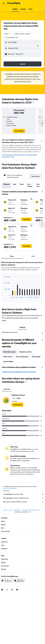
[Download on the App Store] (19, 580)
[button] (4, 3)
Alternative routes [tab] (9, 352)
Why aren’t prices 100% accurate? (24, 502)
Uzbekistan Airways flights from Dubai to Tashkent (19, 372)
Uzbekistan (17, 510)
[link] (19, 131)
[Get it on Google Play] (7, 580)
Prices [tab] (12, 256)
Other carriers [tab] (8, 357)
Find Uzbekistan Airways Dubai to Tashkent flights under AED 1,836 (22, 156)
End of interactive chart (4, 297)
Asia (10, 510)
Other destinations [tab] (22, 357)
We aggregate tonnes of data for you (24, 498)
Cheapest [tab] (6, 184)
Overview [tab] (7, 389)
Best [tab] (15, 184)
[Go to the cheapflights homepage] (15, 3)
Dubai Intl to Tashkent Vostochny (31, 510)
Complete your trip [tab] (25, 352)
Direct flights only (12, 37)
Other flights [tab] (36, 357)
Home (5, 510)
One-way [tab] (38, 185)
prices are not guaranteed (10, 488)
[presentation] (33, 102)
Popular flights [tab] (8, 361)
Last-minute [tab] (30, 185)
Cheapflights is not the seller (24, 494)
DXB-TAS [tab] (22, 327)
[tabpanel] (22, 283)
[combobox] (8, 34)
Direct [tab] (22, 184)
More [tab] (33, 256)
